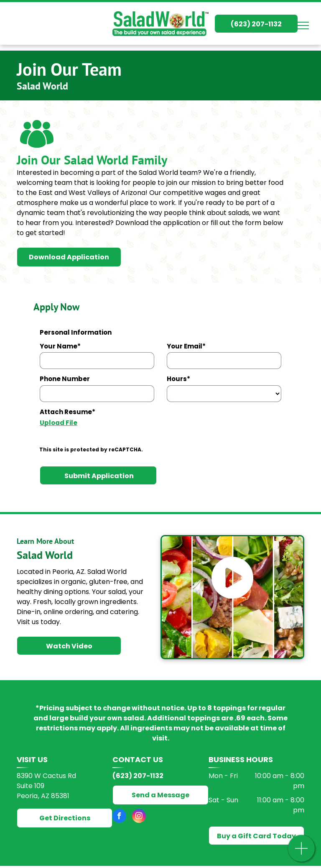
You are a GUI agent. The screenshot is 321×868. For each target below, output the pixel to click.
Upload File (59, 423)
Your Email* (186, 346)
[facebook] (119, 817)
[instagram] (139, 817)
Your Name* (60, 346)
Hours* (178, 379)
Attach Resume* (68, 412)
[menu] (303, 26)
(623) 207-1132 (138, 776)
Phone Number (65, 379)
